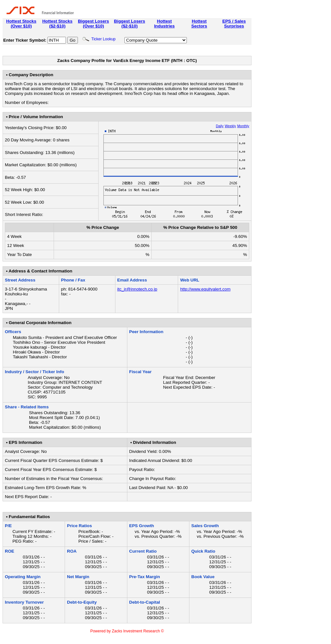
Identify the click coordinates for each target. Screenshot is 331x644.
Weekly (230, 126)
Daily (220, 126)
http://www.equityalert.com (205, 289)
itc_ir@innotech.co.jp (137, 289)
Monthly (243, 126)
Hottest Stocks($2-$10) (57, 24)
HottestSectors (199, 24)
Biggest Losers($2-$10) (130, 24)
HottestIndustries (165, 24)
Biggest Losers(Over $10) (93, 24)
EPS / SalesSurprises (234, 24)
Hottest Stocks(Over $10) (21, 24)
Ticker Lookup (99, 39)
